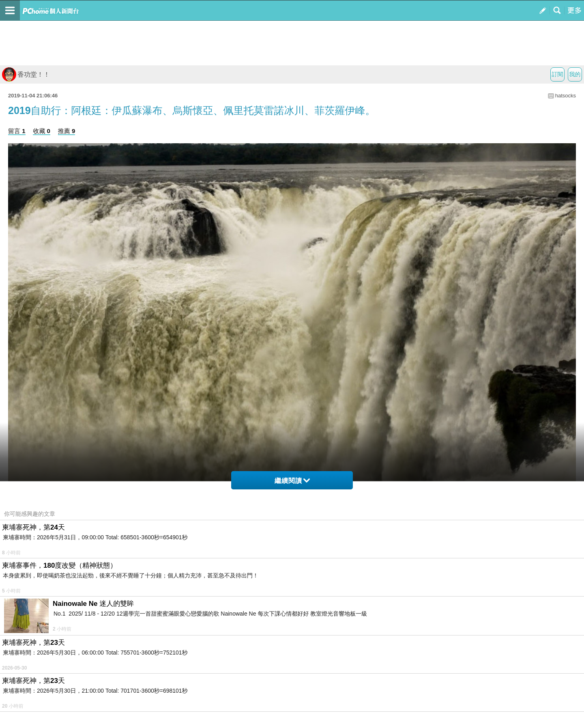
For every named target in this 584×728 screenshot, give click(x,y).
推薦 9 (67, 131)
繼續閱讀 (292, 481)
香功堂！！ (26, 74)
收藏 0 (42, 131)
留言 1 (17, 131)
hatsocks (566, 96)
